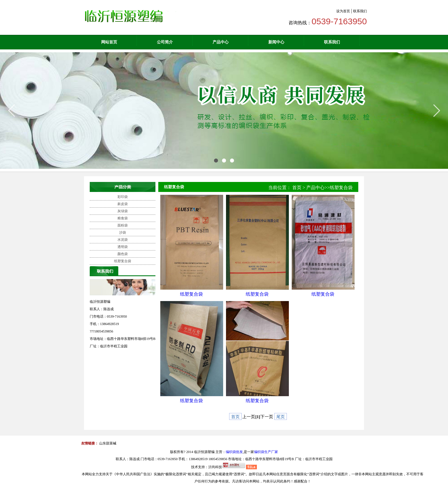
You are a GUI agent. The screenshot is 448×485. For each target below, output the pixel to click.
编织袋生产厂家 (266, 452)
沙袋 (123, 233)
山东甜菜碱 (108, 443)
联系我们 (360, 11)
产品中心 (221, 42)
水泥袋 (123, 240)
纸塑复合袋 (123, 261)
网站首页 (109, 42)
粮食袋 (123, 218)
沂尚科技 (215, 467)
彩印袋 (123, 197)
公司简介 (165, 42)
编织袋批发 (234, 452)
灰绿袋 (123, 211)
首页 (297, 188)
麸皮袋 (123, 204)
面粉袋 (123, 225)
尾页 (281, 417)
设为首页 (343, 11)
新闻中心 (276, 42)
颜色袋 (123, 254)
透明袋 (123, 247)
